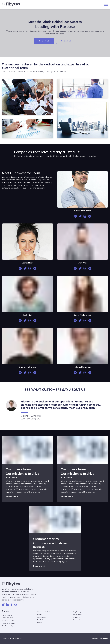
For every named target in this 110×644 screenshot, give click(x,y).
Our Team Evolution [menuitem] (44, 612)
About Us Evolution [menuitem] (9, 623)
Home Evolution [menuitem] (8, 618)
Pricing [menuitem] (40, 623)
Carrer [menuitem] (40, 614)
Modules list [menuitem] (77, 617)
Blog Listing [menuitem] (77, 612)
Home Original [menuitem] (7, 615)
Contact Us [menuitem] (77, 620)
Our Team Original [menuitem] (9, 626)
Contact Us (44, 41)
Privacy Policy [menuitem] (78, 614)
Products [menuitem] (40, 620)
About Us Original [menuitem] (8, 620)
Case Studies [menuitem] (42, 617)
